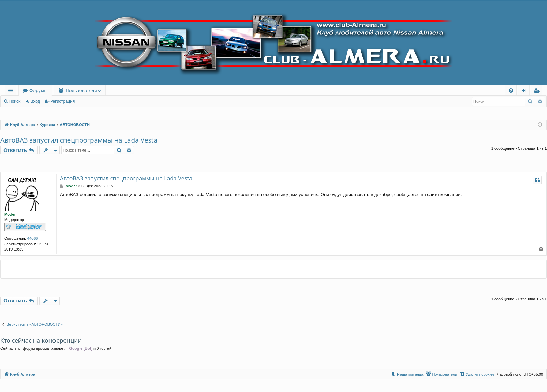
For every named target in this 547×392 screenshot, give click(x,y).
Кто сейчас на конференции (41, 340)
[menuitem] (511, 90)
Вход (35, 101)
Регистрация (62, 101)
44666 (33, 238)
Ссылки (12, 91)
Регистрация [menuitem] (538, 91)
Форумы (38, 90)
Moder (10, 214)
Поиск (14, 101)
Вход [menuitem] (525, 91)
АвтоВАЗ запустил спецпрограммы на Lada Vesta (79, 140)
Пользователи (81, 90)
